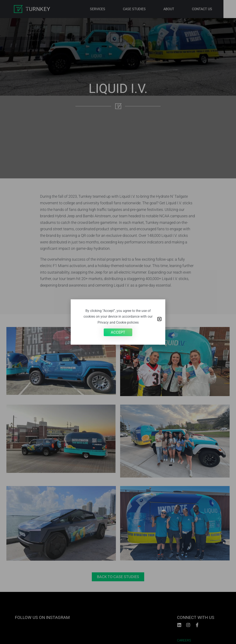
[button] (159, 319)
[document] (118, 322)
